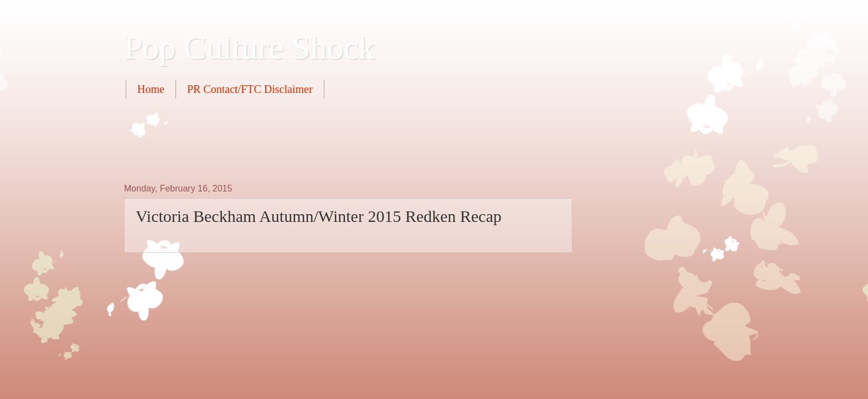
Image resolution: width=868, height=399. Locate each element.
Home (151, 89)
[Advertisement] (325, 139)
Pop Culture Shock (249, 48)
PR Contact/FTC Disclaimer (250, 89)
